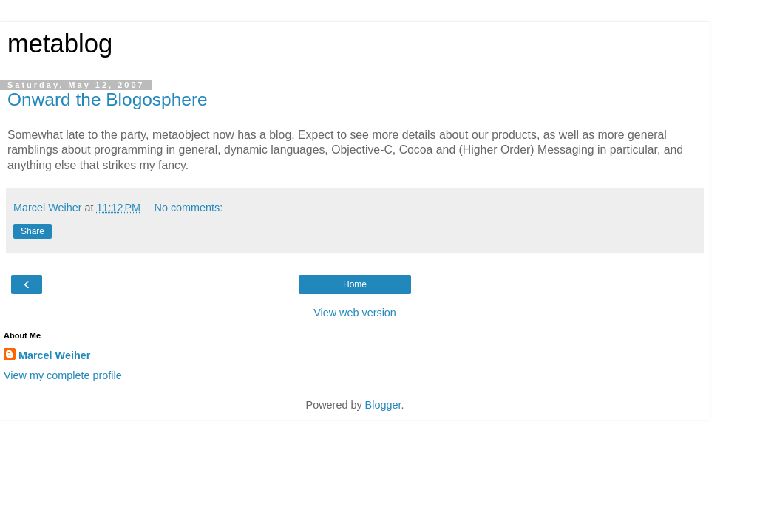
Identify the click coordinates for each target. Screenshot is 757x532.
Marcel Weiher (54, 355)
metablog (60, 44)
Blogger (383, 405)
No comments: (189, 208)
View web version (355, 313)
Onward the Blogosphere (108, 99)
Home (355, 284)
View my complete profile (63, 375)
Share (33, 231)
